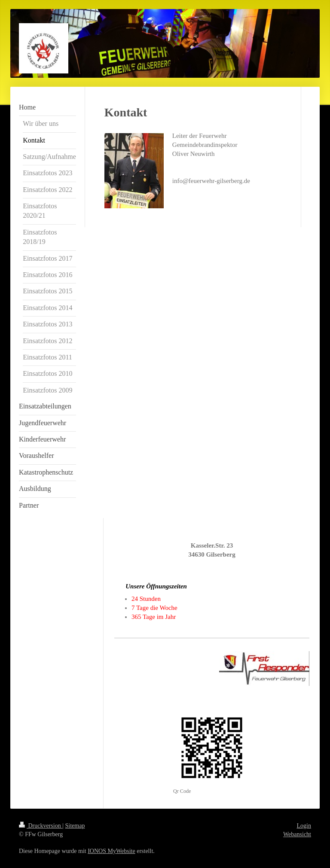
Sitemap (75, 826)
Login (304, 826)
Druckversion (41, 826)
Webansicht (297, 834)
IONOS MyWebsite (111, 851)
